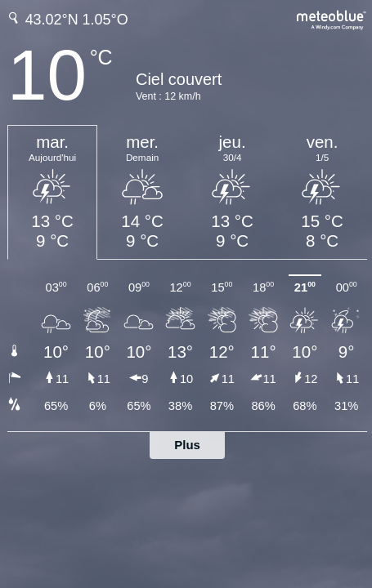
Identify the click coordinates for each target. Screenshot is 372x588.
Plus (187, 445)
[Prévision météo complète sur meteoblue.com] (332, 18)
